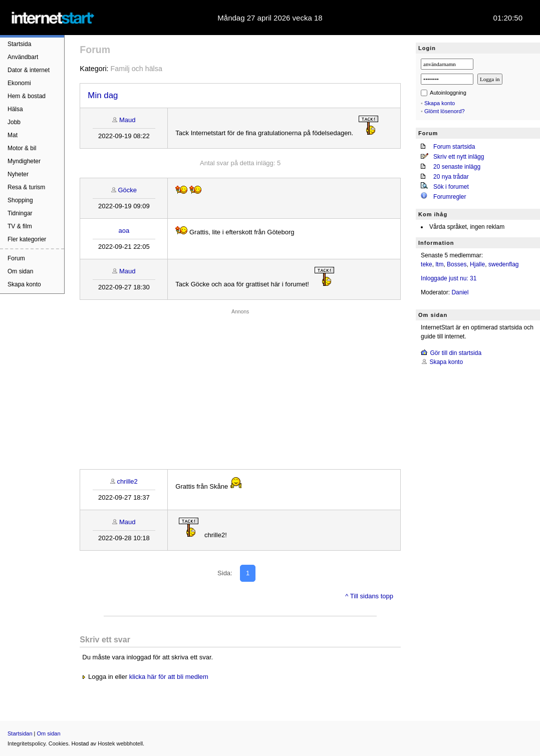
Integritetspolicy (27, 743)
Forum (16, 258)
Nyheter (18, 174)
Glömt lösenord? (445, 111)
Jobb (14, 122)
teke (427, 264)
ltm (439, 264)
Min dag (103, 95)
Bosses (457, 264)
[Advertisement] (240, 387)
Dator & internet (29, 70)
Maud (127, 120)
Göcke (127, 190)
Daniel (460, 292)
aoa (124, 231)
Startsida (19, 44)
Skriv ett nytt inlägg (459, 157)
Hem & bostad (27, 96)
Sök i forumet (451, 187)
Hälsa (15, 109)
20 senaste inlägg (457, 167)
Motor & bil (22, 148)
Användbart (23, 57)
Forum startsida (454, 147)
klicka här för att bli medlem (169, 677)
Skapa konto (24, 284)
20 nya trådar (451, 177)
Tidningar (20, 213)
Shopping (20, 200)
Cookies (59, 743)
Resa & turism (26, 187)
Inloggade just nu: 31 (449, 278)
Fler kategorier (27, 239)
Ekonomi (19, 83)
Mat (13, 135)
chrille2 (127, 481)
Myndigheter (24, 161)
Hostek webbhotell (120, 743)
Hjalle (477, 264)
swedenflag (504, 264)
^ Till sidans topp (369, 596)
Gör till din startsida (456, 353)
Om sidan (20, 271)
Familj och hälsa (137, 69)
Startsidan (20, 733)
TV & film (20, 226)
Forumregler (450, 197)
